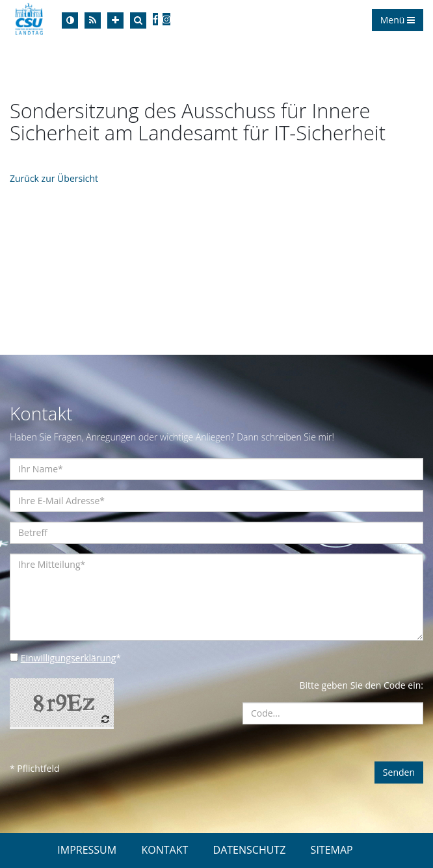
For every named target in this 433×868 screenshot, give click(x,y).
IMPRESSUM (87, 850)
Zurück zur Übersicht (54, 178)
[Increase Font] (115, 20)
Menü (398, 20)
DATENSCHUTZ (250, 850)
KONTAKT (164, 850)
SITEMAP (332, 850)
